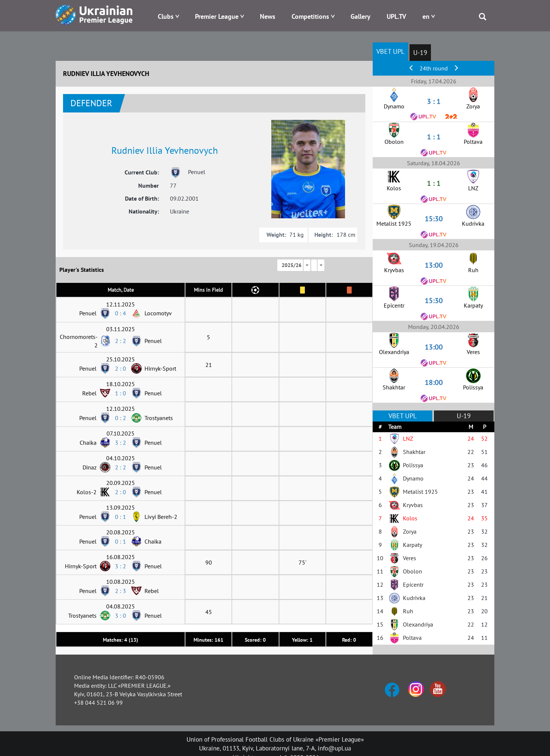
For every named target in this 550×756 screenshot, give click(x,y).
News (268, 16)
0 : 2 (121, 418)
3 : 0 (121, 615)
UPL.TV (396, 16)
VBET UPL (390, 51)
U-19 (420, 53)
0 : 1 (121, 517)
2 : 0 (121, 368)
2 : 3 (121, 591)
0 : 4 (121, 313)
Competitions (310, 16)
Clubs (166, 16)
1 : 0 (121, 393)
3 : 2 (121, 443)
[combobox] (294, 265)
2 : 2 (121, 341)
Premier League (217, 16)
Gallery (361, 16)
